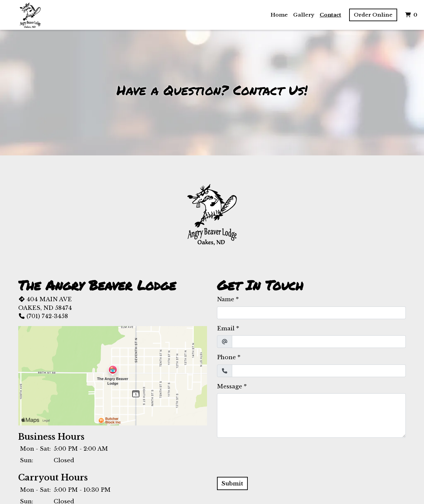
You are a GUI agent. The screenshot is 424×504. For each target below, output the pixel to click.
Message (230, 387)
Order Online (373, 15)
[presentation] (267, 456)
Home (279, 15)
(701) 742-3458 (43, 316)
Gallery (304, 15)
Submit (232, 483)
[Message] (311, 416)
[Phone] (319, 371)
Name (226, 299)
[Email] (319, 342)
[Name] (311, 313)
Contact (330, 15)
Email (226, 329)
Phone (226, 357)
